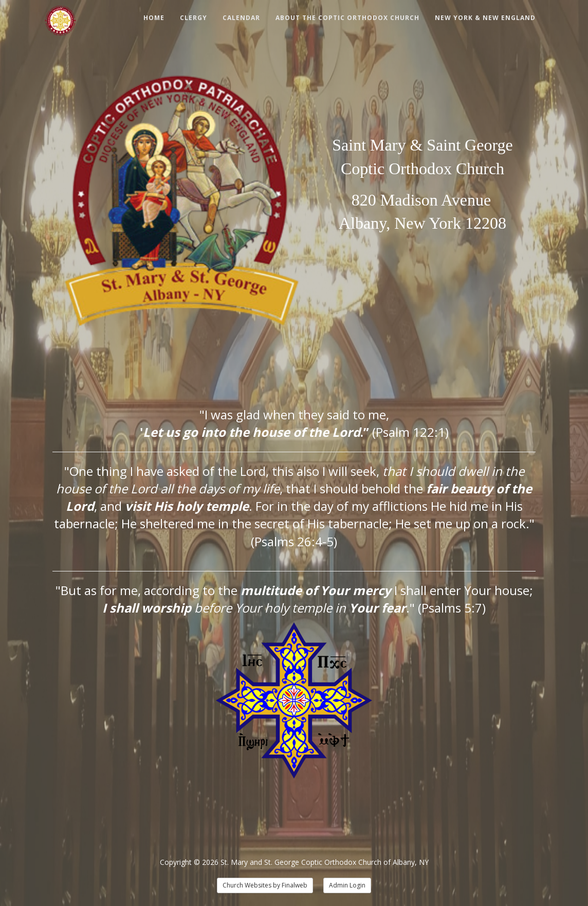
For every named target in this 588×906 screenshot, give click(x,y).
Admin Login (347, 885)
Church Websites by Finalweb (265, 885)
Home (154, 18)
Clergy (194, 18)
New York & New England (485, 18)
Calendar (241, 18)
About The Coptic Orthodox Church (347, 18)
